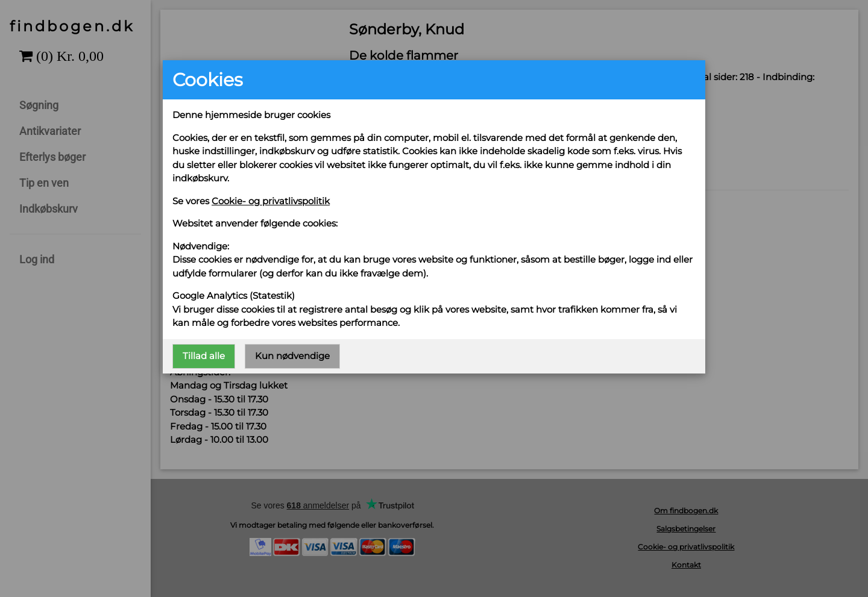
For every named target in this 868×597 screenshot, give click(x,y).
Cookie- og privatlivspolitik (271, 201)
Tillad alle (204, 356)
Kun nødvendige (292, 356)
